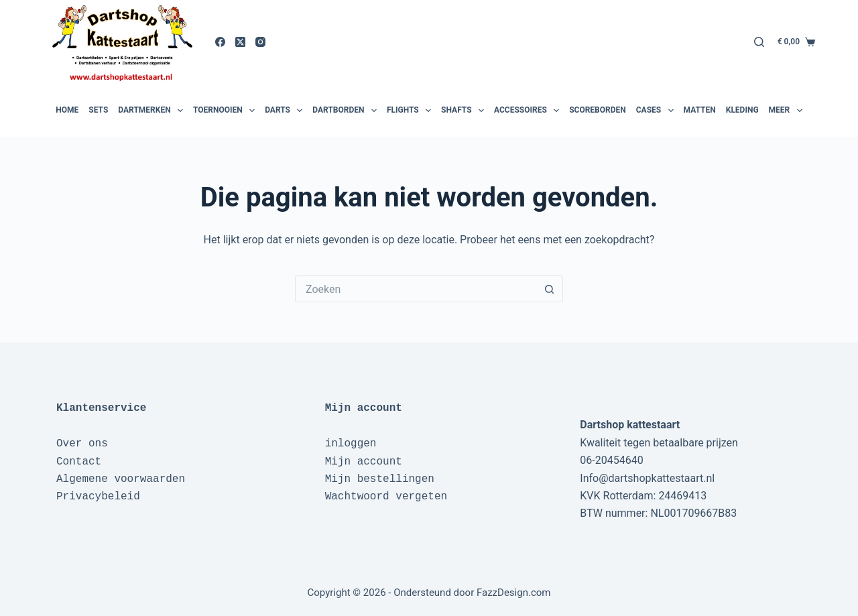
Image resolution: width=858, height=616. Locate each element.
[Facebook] (220, 42)
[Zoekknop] (550, 289)
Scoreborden (598, 110)
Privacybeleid (98, 497)
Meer (787, 111)
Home (67, 110)
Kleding (742, 110)
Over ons (82, 444)
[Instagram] (260, 42)
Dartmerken (152, 111)
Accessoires (528, 111)
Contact (79, 462)
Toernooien (226, 111)
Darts (285, 111)
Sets (98, 110)
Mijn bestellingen (380, 479)
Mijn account (364, 462)
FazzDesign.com (514, 593)
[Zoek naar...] (416, 289)
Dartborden (346, 111)
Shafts (464, 111)
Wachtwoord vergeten (386, 497)
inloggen (351, 444)
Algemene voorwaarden (121, 479)
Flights (411, 111)
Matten (700, 110)
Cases (657, 111)
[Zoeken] (759, 42)
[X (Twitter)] (240, 42)
